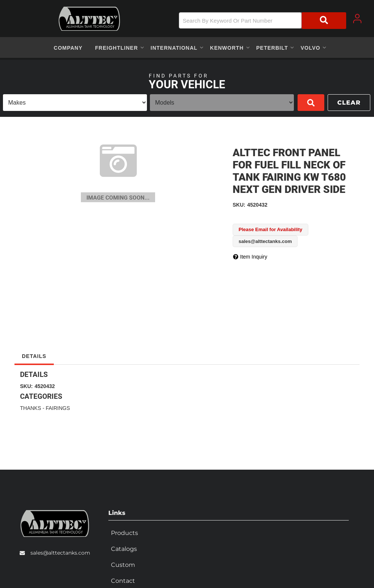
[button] (263, 21)
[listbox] (75, 103)
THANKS (31, 408)
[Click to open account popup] (357, 19)
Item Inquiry (254, 257)
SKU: (239, 205)
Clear (349, 103)
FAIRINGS (58, 408)
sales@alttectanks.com (60, 551)
